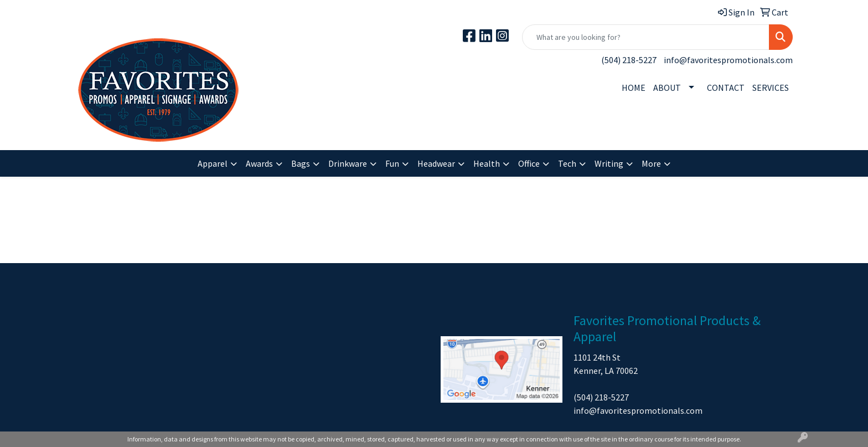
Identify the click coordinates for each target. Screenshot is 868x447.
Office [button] (529, 163)
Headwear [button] (436, 163)
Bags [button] (301, 163)
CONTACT (726, 88)
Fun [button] (392, 163)
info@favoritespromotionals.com (728, 60)
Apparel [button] (213, 163)
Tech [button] (567, 163)
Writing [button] (609, 163)
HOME (634, 88)
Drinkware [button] (348, 163)
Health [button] (487, 163)
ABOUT (667, 88)
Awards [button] (259, 163)
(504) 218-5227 (629, 60)
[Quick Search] (646, 37)
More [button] (651, 163)
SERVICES (771, 88)
